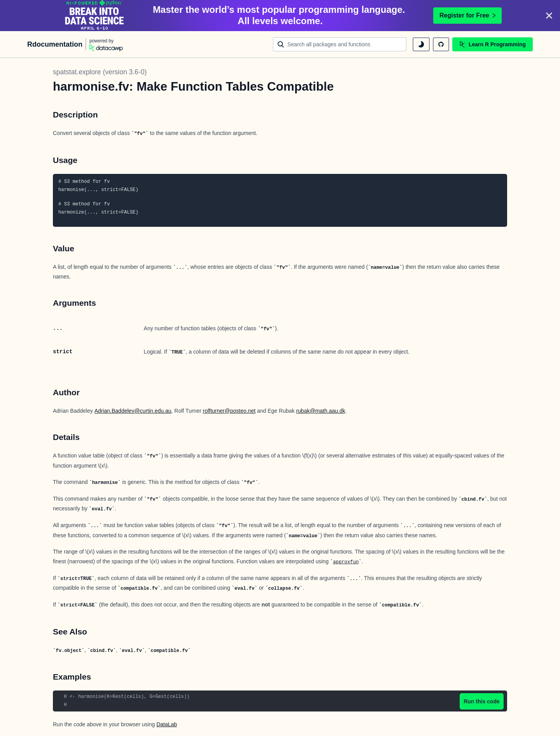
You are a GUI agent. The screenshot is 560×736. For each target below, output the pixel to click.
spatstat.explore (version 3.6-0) (100, 72)
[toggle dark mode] (421, 44)
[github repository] (441, 44)
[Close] (549, 16)
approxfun (346, 562)
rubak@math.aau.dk (320, 411)
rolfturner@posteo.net (229, 411)
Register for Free (467, 15)
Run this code (482, 701)
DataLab (167, 724)
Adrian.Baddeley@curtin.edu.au (133, 411)
